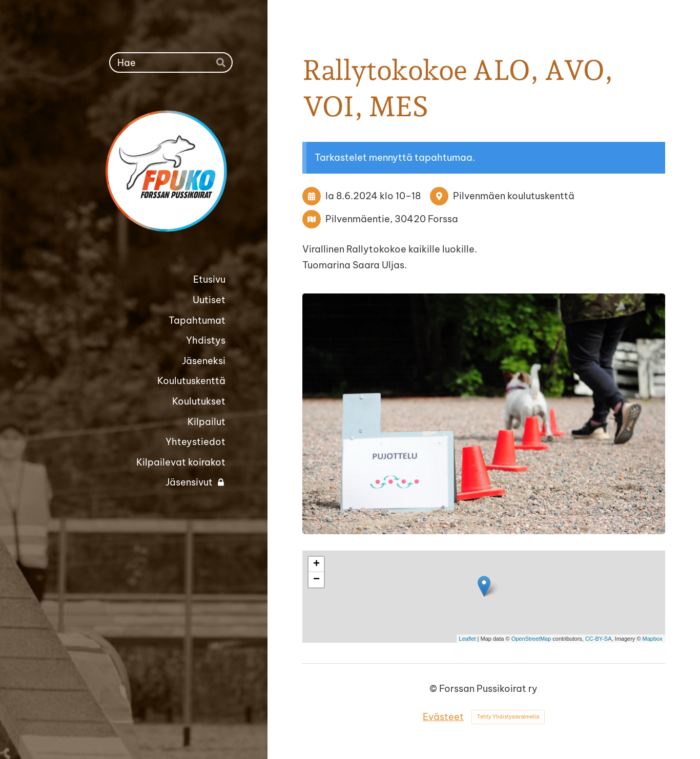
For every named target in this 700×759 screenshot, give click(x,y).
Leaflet (468, 639)
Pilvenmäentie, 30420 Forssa (392, 219)
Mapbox (653, 639)
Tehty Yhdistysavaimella (508, 717)
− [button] (316, 580)
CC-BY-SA (599, 639)
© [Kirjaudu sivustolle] (434, 689)
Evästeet (443, 717)
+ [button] (316, 564)
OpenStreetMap (531, 639)
